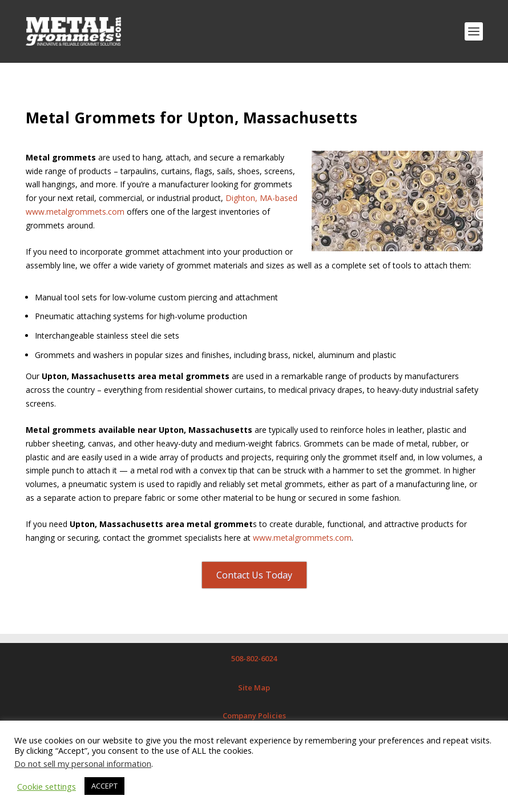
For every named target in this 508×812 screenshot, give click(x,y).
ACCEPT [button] (104, 786)
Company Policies (254, 715)
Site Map (254, 688)
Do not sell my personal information (83, 763)
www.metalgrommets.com (302, 538)
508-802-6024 (254, 658)
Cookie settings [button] (47, 786)
